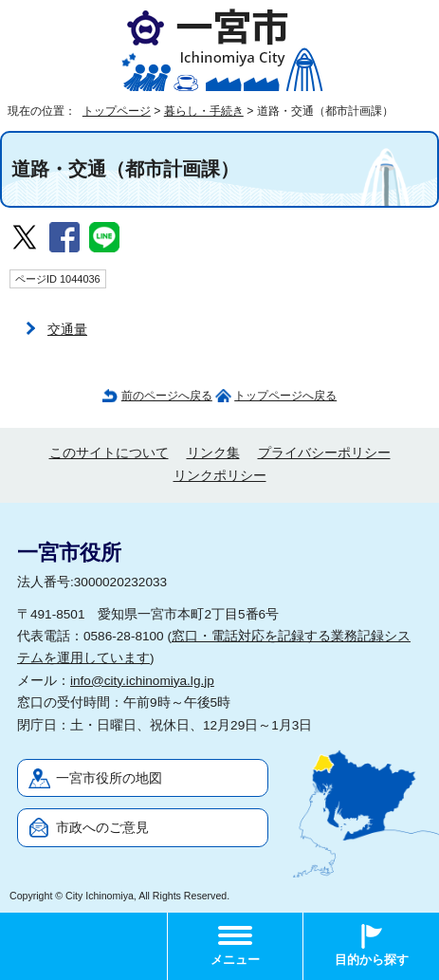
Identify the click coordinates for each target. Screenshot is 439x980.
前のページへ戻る (167, 396)
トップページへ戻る (285, 396)
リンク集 (213, 453)
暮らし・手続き (204, 111)
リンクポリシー (220, 476)
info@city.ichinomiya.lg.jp (142, 681)
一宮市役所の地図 (109, 778)
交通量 (67, 330)
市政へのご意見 (102, 828)
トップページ (117, 111)
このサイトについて (109, 453)
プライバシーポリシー (324, 453)
